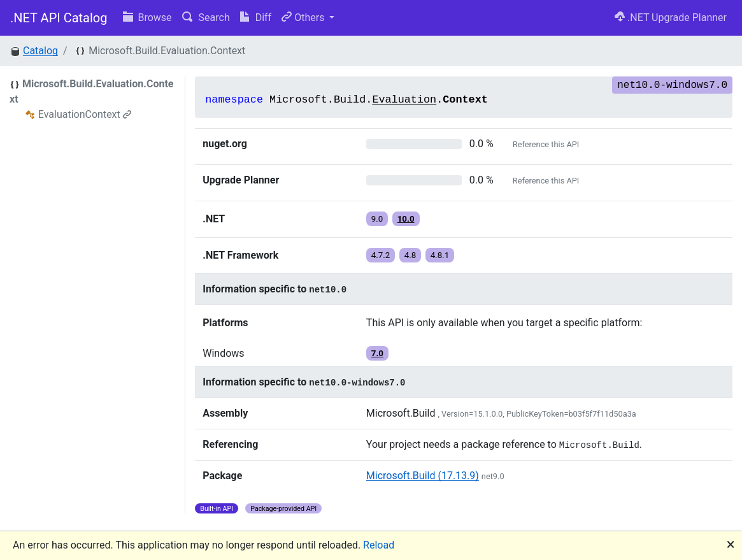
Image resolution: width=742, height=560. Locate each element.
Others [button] (304, 18)
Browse (147, 18)
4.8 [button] (410, 255)
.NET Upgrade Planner (671, 18)
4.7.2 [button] (381, 255)
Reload (379, 545)
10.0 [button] (406, 219)
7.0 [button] (377, 353)
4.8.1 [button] (440, 255)
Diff (256, 18)
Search (206, 18)
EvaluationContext (85, 114)
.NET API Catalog (59, 18)
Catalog (40, 51)
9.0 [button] (377, 219)
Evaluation (404, 100)
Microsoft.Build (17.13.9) (423, 476)
